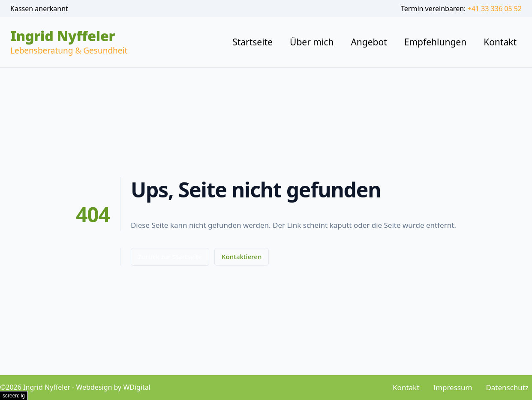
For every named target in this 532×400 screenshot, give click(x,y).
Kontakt (500, 42)
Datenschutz (507, 387)
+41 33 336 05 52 (495, 9)
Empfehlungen (435, 42)
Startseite (252, 42)
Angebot (369, 42)
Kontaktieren (242, 257)
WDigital (137, 387)
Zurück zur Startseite (170, 257)
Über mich (312, 42)
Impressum (452, 387)
